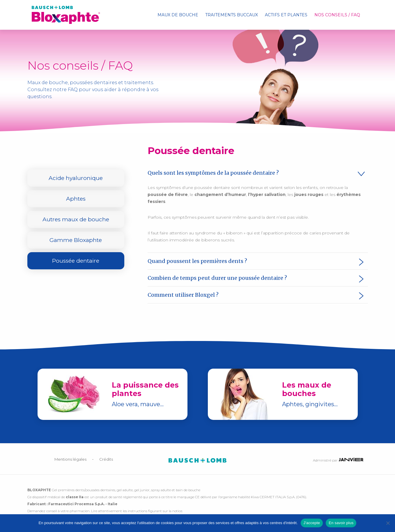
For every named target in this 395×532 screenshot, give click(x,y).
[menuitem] (178, 15)
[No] (388, 523)
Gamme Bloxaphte (76, 240)
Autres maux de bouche (76, 219)
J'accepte (312, 523)
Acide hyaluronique (76, 178)
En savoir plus (341, 523)
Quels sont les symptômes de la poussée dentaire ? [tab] (213, 173)
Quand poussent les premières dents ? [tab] (197, 261)
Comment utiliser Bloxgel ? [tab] (183, 295)
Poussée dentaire (76, 261)
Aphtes (76, 199)
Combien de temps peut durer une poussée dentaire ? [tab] (217, 278)
